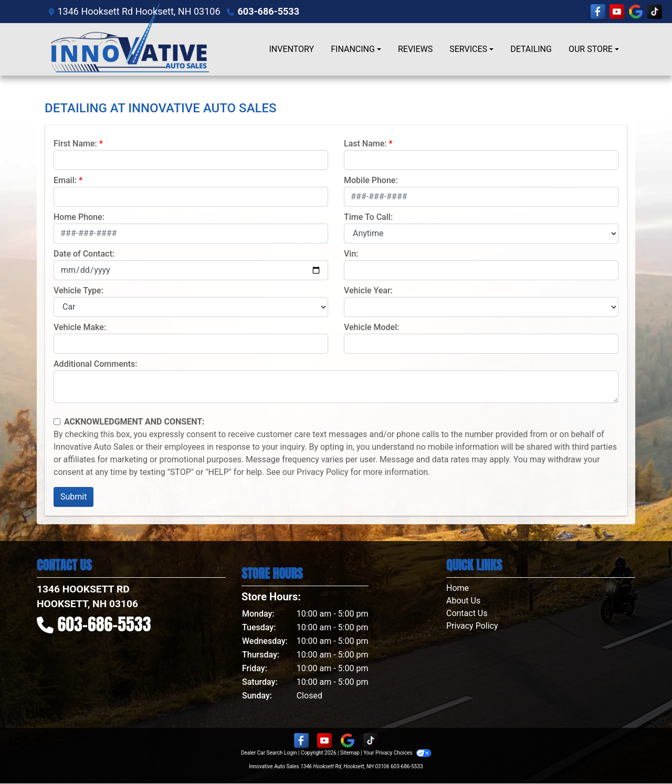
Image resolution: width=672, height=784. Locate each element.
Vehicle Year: (368, 290)
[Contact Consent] (57, 422)
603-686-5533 (269, 11)
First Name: (75, 144)
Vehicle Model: (371, 327)
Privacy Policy (323, 472)
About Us (463, 601)
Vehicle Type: (78, 290)
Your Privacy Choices (397, 753)
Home (458, 588)
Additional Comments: (95, 364)
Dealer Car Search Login (269, 753)
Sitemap (350, 753)
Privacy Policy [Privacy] (472, 626)
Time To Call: (368, 217)
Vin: (351, 254)
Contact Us (467, 613)
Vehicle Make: (80, 327)
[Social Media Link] (655, 12)
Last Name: (365, 144)
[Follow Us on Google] (636, 12)
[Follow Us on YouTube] (617, 12)
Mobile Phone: (371, 180)
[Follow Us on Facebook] (598, 12)
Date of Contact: (84, 254)
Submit (73, 497)
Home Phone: (79, 217)
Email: (65, 180)
